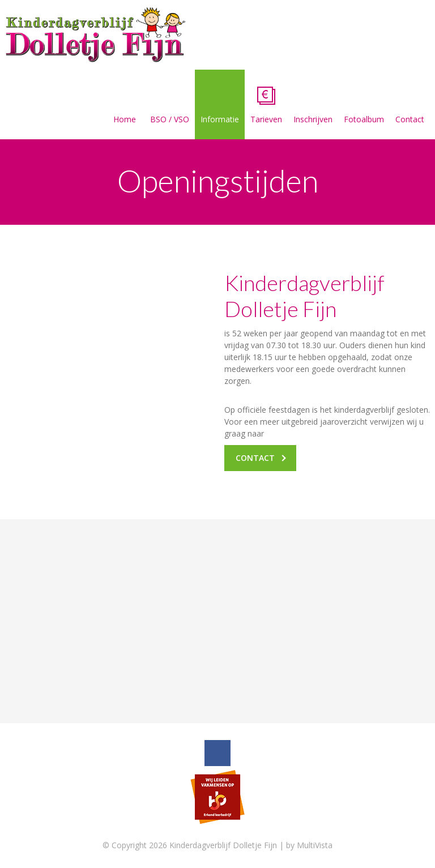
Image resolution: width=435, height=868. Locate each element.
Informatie (220, 106)
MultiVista (315, 845)
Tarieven (266, 106)
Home (125, 106)
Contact (410, 106)
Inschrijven (313, 106)
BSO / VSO (170, 106)
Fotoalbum (364, 106)
